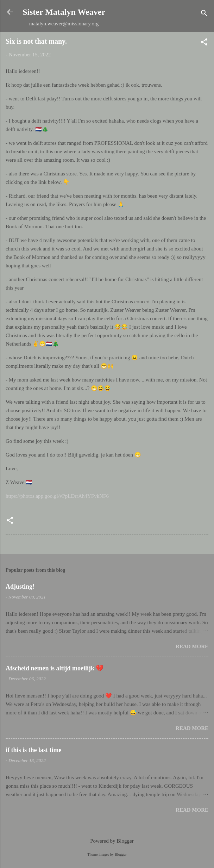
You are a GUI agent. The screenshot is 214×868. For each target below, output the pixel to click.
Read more (192, 646)
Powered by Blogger (107, 841)
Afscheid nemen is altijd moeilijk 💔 (55, 668)
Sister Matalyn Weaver (64, 12)
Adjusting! (20, 587)
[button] (204, 43)
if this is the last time (33, 750)
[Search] (204, 14)
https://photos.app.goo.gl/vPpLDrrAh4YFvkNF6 (57, 496)
